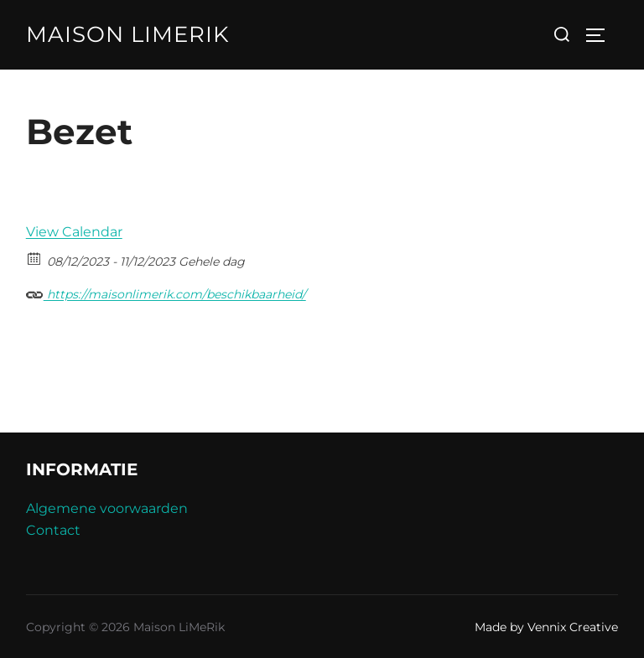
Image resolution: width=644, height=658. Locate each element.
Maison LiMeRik (127, 34)
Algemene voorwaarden (107, 508)
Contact (53, 530)
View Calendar (74, 232)
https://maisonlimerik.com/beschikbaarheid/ (166, 292)
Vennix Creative (573, 627)
